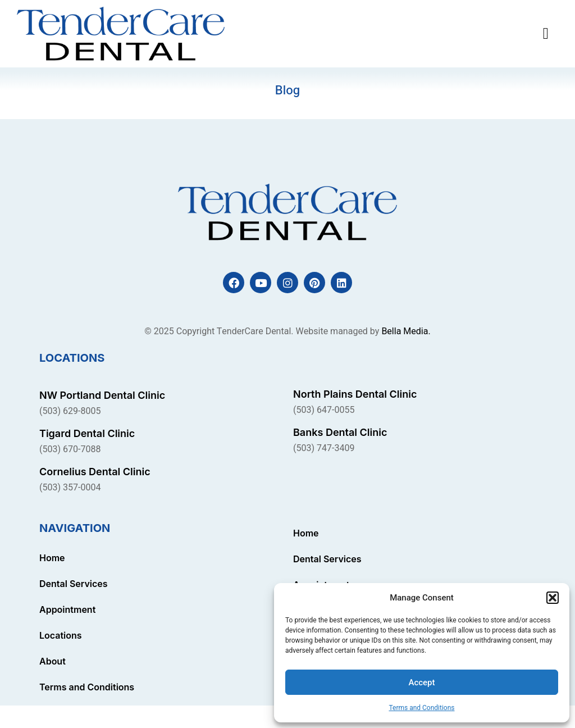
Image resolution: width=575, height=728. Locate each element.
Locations (61, 635)
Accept (421, 683)
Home (52, 558)
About (53, 661)
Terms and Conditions (421, 708)
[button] (553, 598)
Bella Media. (406, 331)
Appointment (67, 609)
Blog (287, 90)
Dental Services (74, 584)
